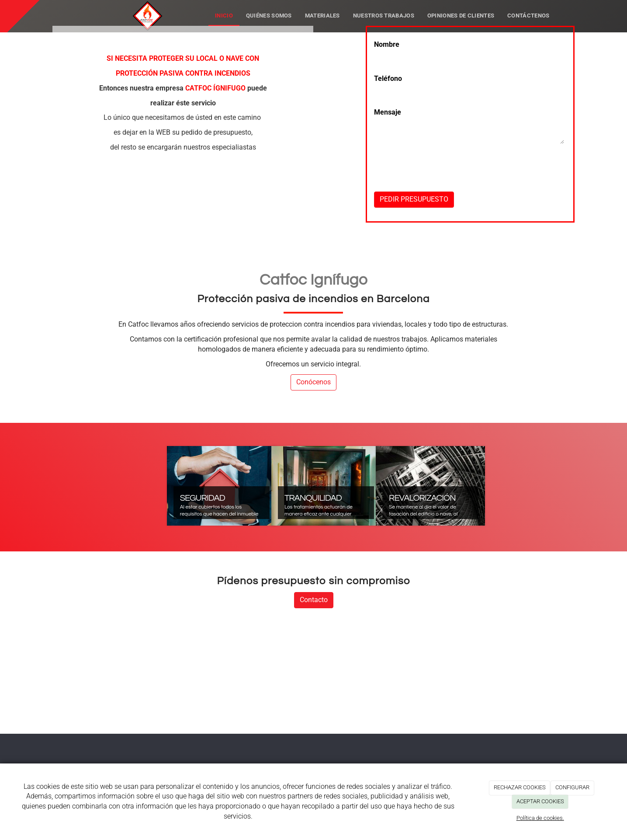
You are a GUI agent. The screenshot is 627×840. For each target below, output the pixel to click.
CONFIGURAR (572, 787)
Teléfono (388, 78)
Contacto (314, 600)
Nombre (387, 44)
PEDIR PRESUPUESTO (414, 199)
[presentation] (440, 184)
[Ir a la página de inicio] (113, 11)
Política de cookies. (540, 818)
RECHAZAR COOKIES (520, 787)
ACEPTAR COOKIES (540, 801)
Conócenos (313, 382)
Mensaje (388, 112)
